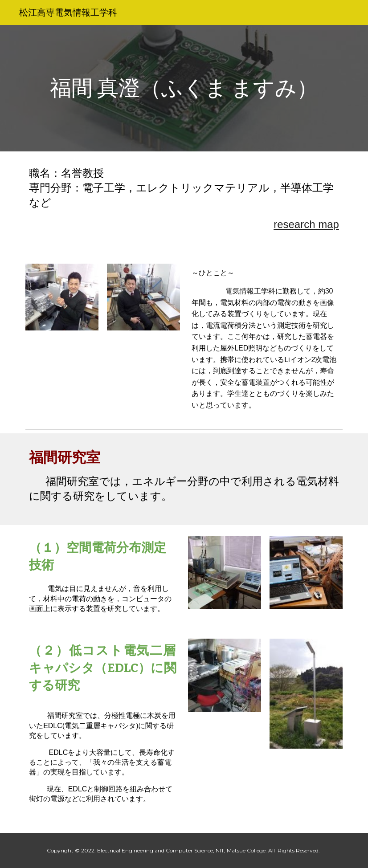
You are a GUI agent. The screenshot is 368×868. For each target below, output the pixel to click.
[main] (184, 88)
